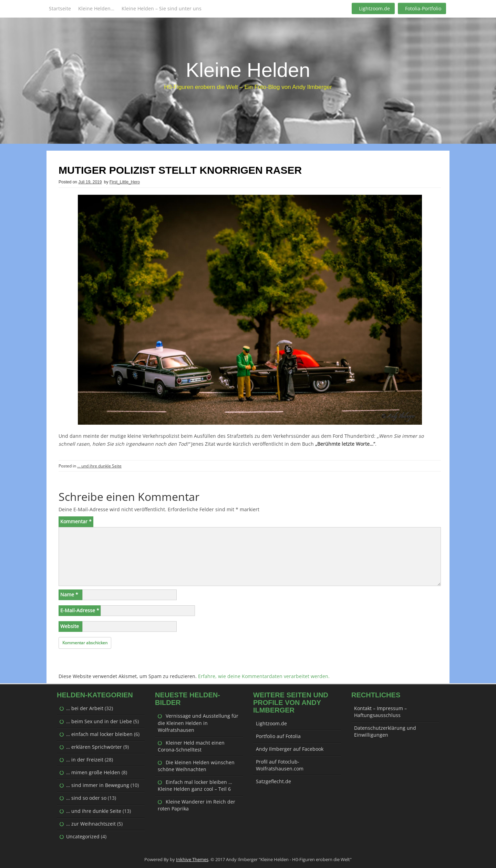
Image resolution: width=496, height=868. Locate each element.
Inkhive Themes (192, 859)
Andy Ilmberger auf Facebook (290, 749)
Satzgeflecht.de (273, 781)
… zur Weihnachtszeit (91, 824)
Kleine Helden (248, 70)
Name (69, 594)
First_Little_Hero (125, 182)
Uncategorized (83, 836)
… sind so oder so (86, 798)
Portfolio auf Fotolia (278, 736)
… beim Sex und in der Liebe (99, 721)
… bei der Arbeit (85, 708)
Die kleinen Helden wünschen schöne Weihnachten (196, 766)
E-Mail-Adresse (80, 610)
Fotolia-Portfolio (423, 8)
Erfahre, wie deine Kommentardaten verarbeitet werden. (264, 676)
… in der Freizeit (85, 760)
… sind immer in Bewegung (98, 785)
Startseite (60, 8)
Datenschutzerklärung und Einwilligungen (385, 731)
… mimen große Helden (93, 772)
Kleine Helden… (96, 8)
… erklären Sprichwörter (94, 747)
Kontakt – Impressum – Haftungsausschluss (380, 712)
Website (70, 626)
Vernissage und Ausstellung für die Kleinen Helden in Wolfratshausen (198, 723)
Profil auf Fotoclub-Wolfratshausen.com (280, 765)
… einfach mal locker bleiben (99, 734)
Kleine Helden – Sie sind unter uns (162, 8)
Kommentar (76, 521)
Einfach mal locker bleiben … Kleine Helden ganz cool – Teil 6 (195, 785)
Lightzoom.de (374, 8)
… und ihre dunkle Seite (94, 811)
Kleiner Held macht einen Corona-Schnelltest (191, 746)
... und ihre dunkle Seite (99, 466)
